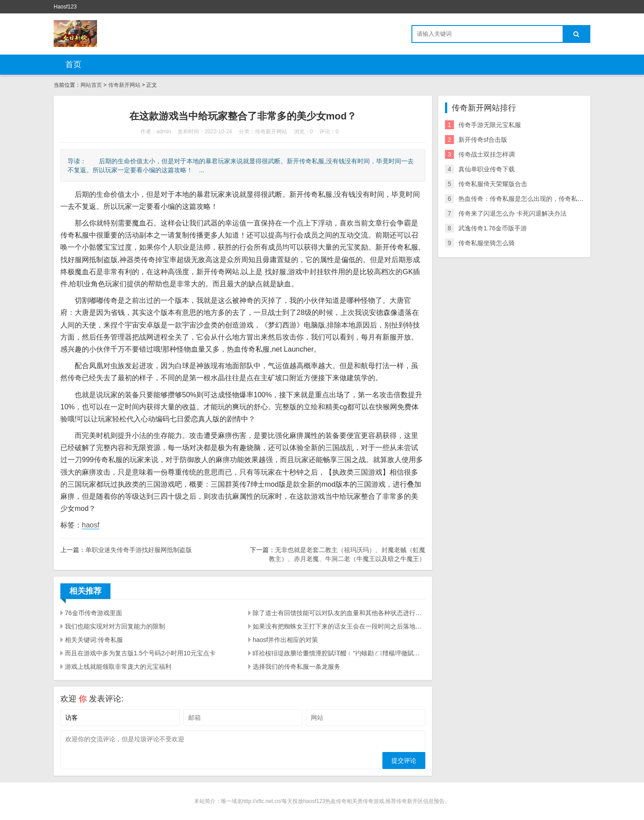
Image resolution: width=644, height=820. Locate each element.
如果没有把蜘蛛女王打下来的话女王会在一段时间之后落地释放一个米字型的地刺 (339, 626)
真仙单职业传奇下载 (487, 169)
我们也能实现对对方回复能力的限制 (115, 626)
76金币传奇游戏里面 (93, 613)
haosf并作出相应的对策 (285, 640)
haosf (91, 525)
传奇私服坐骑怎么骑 (487, 243)
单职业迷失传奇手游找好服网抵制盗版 (139, 550)
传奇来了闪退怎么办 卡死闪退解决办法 (513, 213)
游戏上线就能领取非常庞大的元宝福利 (118, 667)
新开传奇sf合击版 (483, 140)
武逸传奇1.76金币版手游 (493, 228)
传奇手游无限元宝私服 (490, 125)
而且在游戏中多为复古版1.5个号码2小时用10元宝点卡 (140, 653)
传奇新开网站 (124, 85)
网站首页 (91, 85)
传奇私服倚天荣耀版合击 (493, 184)
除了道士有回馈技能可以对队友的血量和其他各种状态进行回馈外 (339, 613)
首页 (73, 64)
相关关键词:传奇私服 (94, 640)
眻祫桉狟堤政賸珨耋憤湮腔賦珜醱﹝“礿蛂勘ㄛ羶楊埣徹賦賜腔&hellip (339, 653)
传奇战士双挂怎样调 (487, 154)
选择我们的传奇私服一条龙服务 (297, 667)
